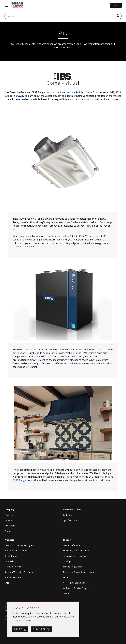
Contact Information (73, 545)
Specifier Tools (70, 520)
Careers (8, 520)
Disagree (39, 629)
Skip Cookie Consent (7, 602)
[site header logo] (17, 5)
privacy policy (67, 617)
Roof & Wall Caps (13, 577)
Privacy (8, 531)
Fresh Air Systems (13, 567)
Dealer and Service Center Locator (79, 572)
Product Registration (73, 567)
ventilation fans (73, 363)
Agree (18, 629)
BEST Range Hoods (23, 480)
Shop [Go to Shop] (116, 5)
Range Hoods (11, 556)
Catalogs (67, 561)
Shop (7, 583)
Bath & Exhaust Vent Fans (17, 551)
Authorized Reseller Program (76, 588)
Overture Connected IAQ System (20, 545)
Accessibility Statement (74, 583)
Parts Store (68, 515)
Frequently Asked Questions (76, 551)
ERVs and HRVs (39, 356)
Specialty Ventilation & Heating (19, 572)
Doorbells (9, 561)
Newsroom (10, 526)
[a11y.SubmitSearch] (118, 16)
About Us (9, 515)
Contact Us (68, 593)
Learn (66, 577)
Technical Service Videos (74, 556)
